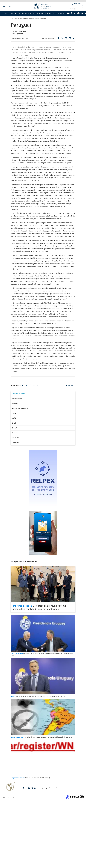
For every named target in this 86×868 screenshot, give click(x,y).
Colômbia (15, 433)
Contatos (51, 788)
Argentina (15, 403)
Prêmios (69, 13)
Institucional (9, 13)
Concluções (16, 438)
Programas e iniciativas (44, 13)
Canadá (14, 428)
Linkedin (35, 788)
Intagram (32, 788)
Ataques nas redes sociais (20, 408)
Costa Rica (15, 443)
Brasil (14, 423)
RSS (57, 788)
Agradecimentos (17, 399)
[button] (76, 4)
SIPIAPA (13, 19)
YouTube (23, 788)
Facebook (26, 788)
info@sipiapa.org (43, 788)
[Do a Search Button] (10, 6)
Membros (80, 13)
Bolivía (14, 413)
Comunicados (60, 13)
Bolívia (14, 418)
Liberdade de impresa (25, 13)
